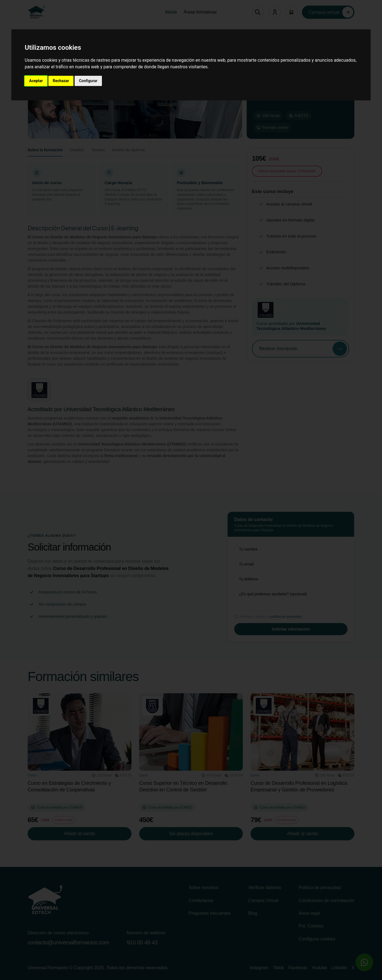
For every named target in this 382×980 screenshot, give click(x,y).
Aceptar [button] (36, 81)
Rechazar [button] (61, 81)
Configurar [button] (88, 81)
